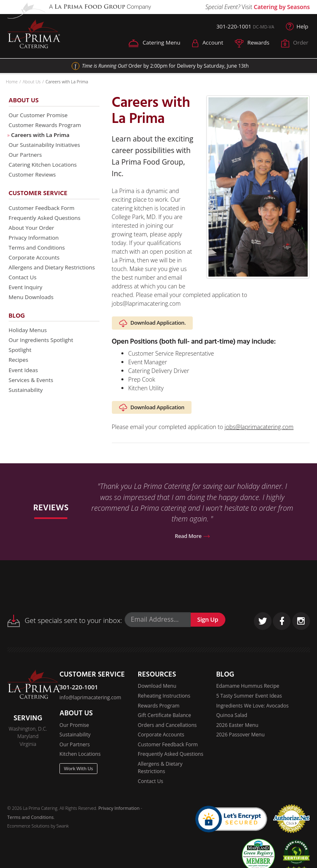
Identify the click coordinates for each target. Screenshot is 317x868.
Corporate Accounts (35, 264)
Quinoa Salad (232, 719)
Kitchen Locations (80, 758)
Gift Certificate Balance (165, 719)
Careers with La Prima (42, 137)
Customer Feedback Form (43, 212)
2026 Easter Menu (238, 729)
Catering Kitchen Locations (44, 168)
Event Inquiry (26, 295)
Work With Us (79, 773)
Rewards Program (159, 709)
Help (297, 27)
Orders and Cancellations (168, 729)
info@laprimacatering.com (91, 701)
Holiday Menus (29, 339)
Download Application (153, 410)
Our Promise (74, 729)
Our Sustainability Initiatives (46, 147)
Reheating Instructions (164, 699)
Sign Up (208, 623)
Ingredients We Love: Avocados (253, 709)
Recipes (19, 371)
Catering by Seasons (282, 7)
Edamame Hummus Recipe (248, 690)
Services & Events (32, 391)
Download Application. (154, 324)
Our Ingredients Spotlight (43, 350)
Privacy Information (35, 243)
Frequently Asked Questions (46, 223)
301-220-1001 (231, 27)
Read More (192, 539)
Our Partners (26, 157)
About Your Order (33, 233)
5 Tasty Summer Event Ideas (250, 699)
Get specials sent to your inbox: (65, 624)
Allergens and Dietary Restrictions (54, 275)
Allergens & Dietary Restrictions (160, 772)
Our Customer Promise (40, 116)
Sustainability (27, 402)
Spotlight (21, 360)
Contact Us (23, 285)
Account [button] (205, 44)
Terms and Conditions (38, 254)
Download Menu (157, 690)
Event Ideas (24, 381)
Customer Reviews (33, 178)
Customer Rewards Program (47, 126)
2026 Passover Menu (241, 739)
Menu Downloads (32, 305)
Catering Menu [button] (150, 44)
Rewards (251, 44)
